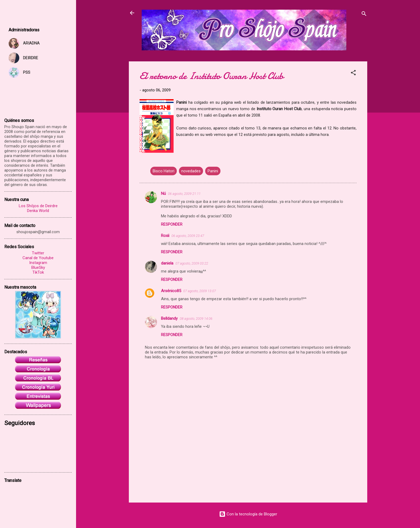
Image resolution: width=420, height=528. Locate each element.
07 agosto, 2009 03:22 (192, 263)
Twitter (38, 253)
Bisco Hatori (164, 171)
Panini (213, 171)
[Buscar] (364, 15)
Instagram (38, 263)
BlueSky (38, 267)
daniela (167, 263)
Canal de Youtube (38, 258)
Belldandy (169, 318)
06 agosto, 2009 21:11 (184, 194)
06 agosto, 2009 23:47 (188, 236)
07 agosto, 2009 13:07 (200, 291)
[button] (353, 74)
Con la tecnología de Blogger (248, 514)
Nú (163, 194)
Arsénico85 (171, 291)
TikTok (38, 272)
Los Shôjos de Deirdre (38, 206)
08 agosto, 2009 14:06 (196, 319)
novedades (191, 171)
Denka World (38, 211)
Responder (172, 224)
